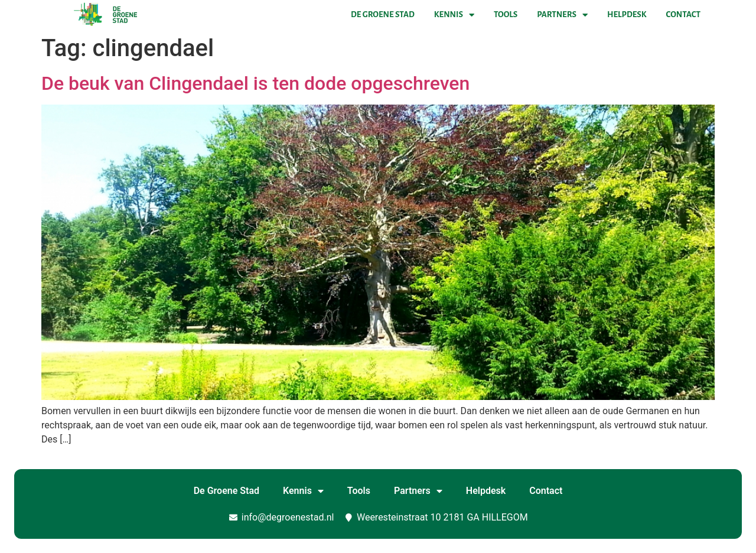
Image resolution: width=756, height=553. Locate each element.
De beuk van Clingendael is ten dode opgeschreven (255, 83)
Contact (683, 14)
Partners (562, 15)
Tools (506, 14)
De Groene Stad (383, 14)
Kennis (454, 15)
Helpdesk (627, 14)
